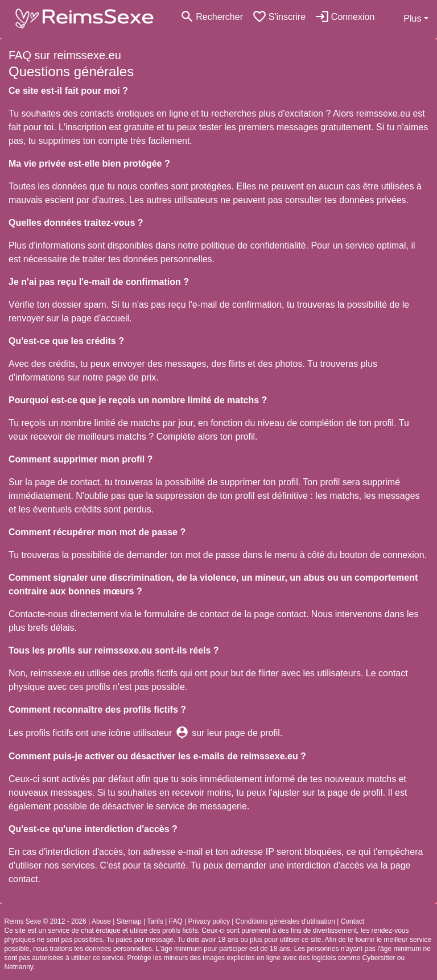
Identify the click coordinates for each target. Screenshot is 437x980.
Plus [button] (412, 18)
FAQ (176, 921)
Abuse (101, 921)
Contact (353, 921)
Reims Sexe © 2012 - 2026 (46, 921)
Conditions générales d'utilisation (285, 921)
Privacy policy (209, 921)
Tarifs (155, 921)
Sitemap (129, 921)
